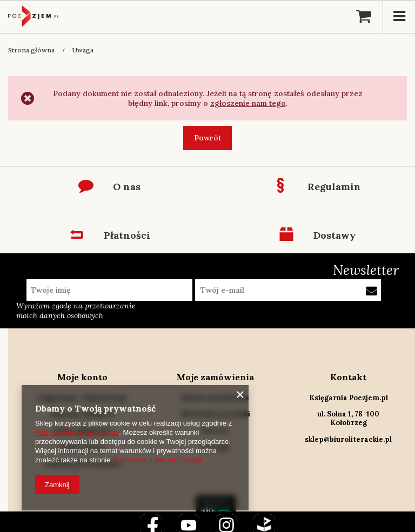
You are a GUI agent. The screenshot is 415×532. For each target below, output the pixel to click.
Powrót (207, 138)
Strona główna (31, 50)
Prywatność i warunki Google (158, 460)
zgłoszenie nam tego (248, 103)
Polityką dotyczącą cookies (77, 432)
